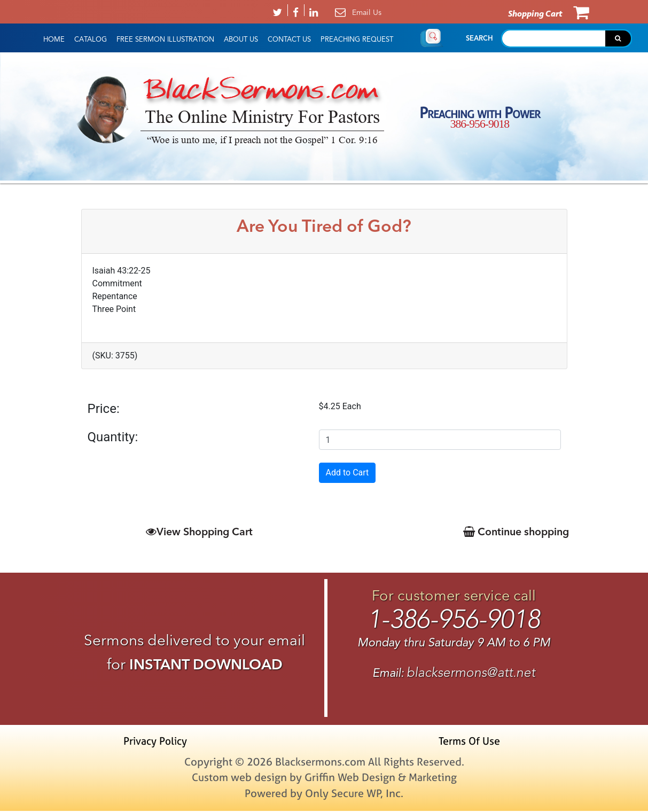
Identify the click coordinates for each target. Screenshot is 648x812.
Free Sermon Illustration (165, 40)
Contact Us (289, 40)
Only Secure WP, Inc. (354, 794)
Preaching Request (357, 40)
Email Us (367, 12)
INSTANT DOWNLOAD (206, 665)
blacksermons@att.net (471, 673)
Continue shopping (514, 531)
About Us (241, 40)
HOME (54, 40)
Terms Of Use (469, 742)
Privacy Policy (157, 742)
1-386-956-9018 (454, 619)
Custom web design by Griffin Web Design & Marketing (324, 778)
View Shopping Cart (198, 531)
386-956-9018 (480, 124)
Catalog (91, 40)
